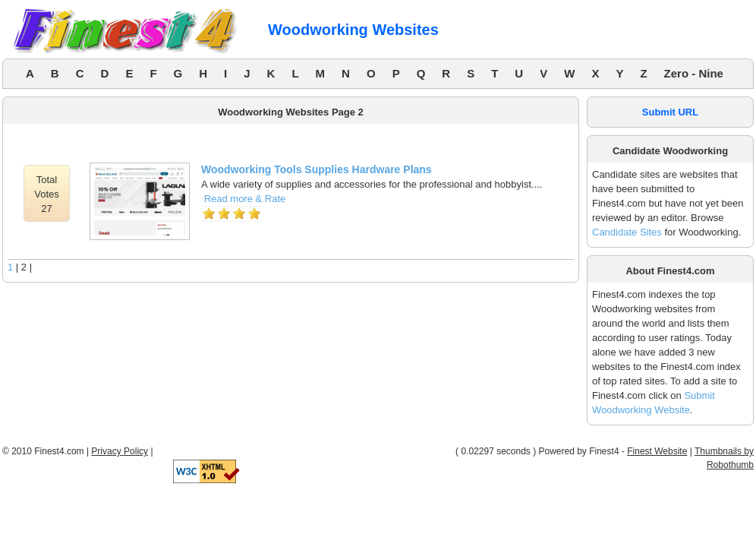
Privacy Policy (120, 451)
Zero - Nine (694, 73)
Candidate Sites (627, 232)
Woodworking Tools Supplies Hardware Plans (317, 169)
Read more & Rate (245, 199)
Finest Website (657, 451)
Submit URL (670, 112)
